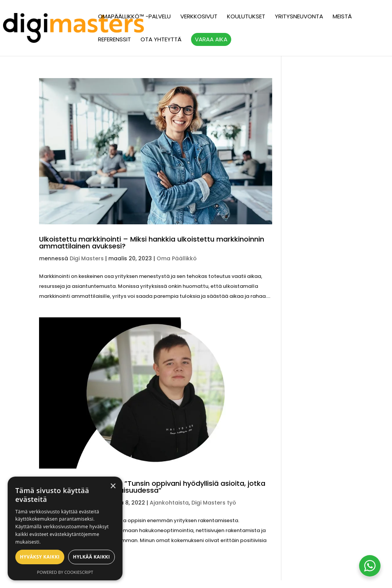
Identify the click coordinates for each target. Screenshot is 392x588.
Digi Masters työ (214, 503)
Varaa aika (211, 39)
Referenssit (114, 40)
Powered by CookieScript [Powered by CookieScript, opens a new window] (65, 572)
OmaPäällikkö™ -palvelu (134, 17)
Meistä (342, 17)
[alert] (65, 528)
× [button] (113, 486)
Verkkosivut (199, 17)
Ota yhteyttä (161, 40)
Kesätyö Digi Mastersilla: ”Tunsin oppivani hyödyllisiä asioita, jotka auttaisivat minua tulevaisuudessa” (152, 487)
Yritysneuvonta (299, 17)
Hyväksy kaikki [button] (40, 557)
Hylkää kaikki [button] (91, 557)
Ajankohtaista (169, 503)
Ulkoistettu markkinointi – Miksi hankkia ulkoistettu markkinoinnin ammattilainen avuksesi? (152, 243)
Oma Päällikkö (177, 258)
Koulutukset (246, 17)
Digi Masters (87, 258)
